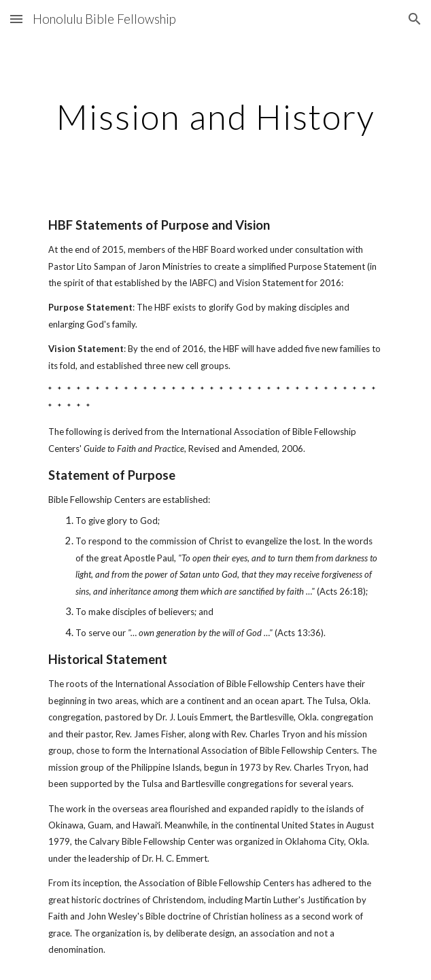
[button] (16, 19)
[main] (215, 117)
